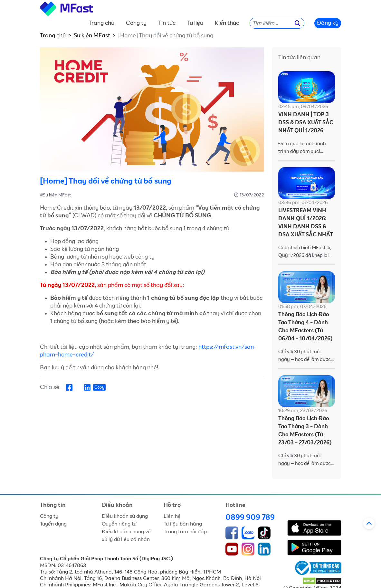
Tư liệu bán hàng (183, 524)
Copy (99, 388)
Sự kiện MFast (92, 36)
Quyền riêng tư (119, 524)
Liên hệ (172, 516)
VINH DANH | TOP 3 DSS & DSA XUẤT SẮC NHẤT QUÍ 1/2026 (306, 123)
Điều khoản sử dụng (125, 516)
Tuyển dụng (53, 524)
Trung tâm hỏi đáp (185, 532)
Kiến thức (227, 23)
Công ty (136, 23)
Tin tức (167, 23)
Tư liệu (195, 23)
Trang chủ (101, 23)
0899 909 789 (250, 517)
